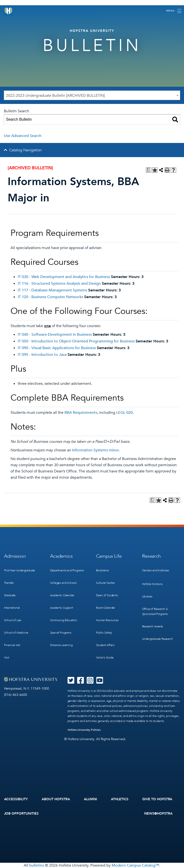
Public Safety (104, 633)
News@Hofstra (158, 814)
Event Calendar (106, 608)
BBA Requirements (81, 413)
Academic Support (62, 608)
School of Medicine (16, 633)
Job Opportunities (21, 814)
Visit (7, 658)
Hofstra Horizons (152, 584)
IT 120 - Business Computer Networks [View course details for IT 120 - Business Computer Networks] (50, 297)
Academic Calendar (62, 595)
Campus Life (109, 556)
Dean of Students (107, 595)
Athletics (120, 799)
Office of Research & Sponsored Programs (155, 611)
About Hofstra (56, 799)
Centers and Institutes (156, 570)
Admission (15, 556)
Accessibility (16, 799)
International (12, 608)
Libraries (147, 596)
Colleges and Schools (63, 583)
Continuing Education (64, 620)
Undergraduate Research (158, 639)
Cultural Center (106, 583)
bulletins (37, 865)
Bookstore (102, 570)
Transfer (9, 583)
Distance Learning (61, 645)
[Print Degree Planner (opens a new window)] (149, 170)
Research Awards (152, 626)
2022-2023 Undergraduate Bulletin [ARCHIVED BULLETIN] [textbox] (55, 96)
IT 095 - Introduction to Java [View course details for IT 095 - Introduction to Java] (42, 355)
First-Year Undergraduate (20, 570)
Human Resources (107, 620)
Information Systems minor (96, 450)
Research (152, 556)
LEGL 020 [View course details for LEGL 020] (124, 413)
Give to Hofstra (157, 799)
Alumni (90, 799)
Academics (61, 556)
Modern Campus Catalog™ (135, 865)
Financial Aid (12, 645)
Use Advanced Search (23, 136)
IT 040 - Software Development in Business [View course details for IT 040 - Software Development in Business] (55, 335)
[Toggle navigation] (174, 11)
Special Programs (61, 633)
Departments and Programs (67, 570)
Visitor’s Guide (105, 658)
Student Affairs (105, 645)
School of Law (13, 620)
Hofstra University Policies (84, 730)
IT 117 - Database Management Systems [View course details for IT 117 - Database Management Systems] (52, 290)
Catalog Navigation (25, 150)
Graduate (10, 595)
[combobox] (92, 95)
